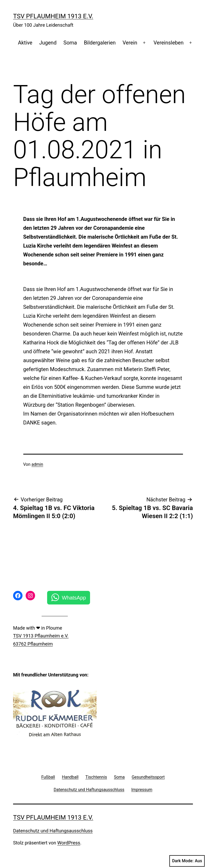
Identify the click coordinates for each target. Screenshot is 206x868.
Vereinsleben (169, 43)
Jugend (48, 43)
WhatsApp (74, 598)
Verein (130, 43)
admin (37, 464)
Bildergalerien (100, 43)
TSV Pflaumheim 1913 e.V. (53, 16)
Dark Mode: (187, 861)
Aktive (25, 43)
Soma (70, 43)
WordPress (69, 843)
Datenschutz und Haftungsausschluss (53, 831)
